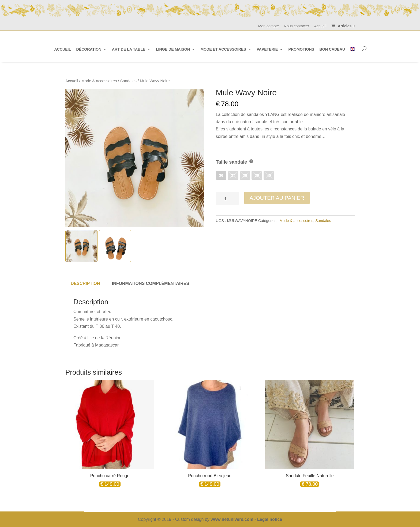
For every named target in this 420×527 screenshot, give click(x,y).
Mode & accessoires (99, 81)
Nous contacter (297, 26)
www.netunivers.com (232, 519)
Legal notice (270, 519)
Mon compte (269, 26)
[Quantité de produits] (227, 198)
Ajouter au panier (277, 198)
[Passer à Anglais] (353, 49)
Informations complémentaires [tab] (151, 283)
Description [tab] (85, 283)
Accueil (320, 26)
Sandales (128, 81)
